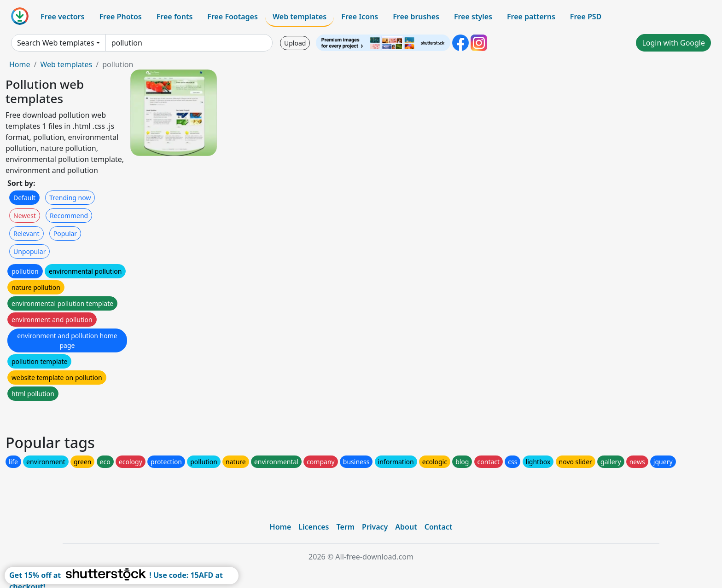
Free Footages (233, 17)
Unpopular (29, 251)
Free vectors (62, 17)
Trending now (70, 198)
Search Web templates (56, 43)
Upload (295, 43)
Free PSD (586, 17)
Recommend (69, 216)
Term (345, 527)
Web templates (300, 17)
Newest (25, 216)
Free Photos (120, 17)
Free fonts (175, 17)
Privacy (375, 527)
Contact (439, 527)
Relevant (26, 233)
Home (20, 64)
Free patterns (531, 17)
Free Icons (360, 17)
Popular (65, 233)
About (406, 527)
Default (24, 198)
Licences (314, 527)
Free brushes (416, 17)
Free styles (473, 17)
